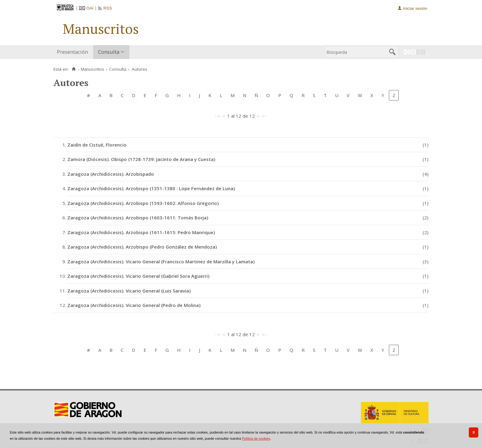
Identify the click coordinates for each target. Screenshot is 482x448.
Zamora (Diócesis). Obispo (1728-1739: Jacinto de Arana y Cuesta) (141, 159)
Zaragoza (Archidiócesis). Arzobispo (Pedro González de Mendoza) (142, 247)
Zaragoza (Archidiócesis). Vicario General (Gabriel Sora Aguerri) (138, 276)
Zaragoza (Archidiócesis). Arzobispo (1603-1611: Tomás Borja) (138, 218)
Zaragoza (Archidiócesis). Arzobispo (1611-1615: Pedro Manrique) (141, 232)
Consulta (109, 52)
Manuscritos (93, 69)
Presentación (72, 52)
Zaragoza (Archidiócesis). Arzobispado (111, 174)
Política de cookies (256, 438)
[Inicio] (74, 69)
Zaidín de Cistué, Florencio (97, 145)
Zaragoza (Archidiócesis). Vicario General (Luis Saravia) (129, 291)
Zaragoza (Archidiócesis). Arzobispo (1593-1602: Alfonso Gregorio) (143, 203)
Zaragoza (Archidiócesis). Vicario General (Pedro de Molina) (134, 305)
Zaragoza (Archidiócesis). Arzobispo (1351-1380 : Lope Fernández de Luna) (151, 188)
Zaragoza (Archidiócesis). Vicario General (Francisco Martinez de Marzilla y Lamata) (161, 261)
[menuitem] (74, 52)
